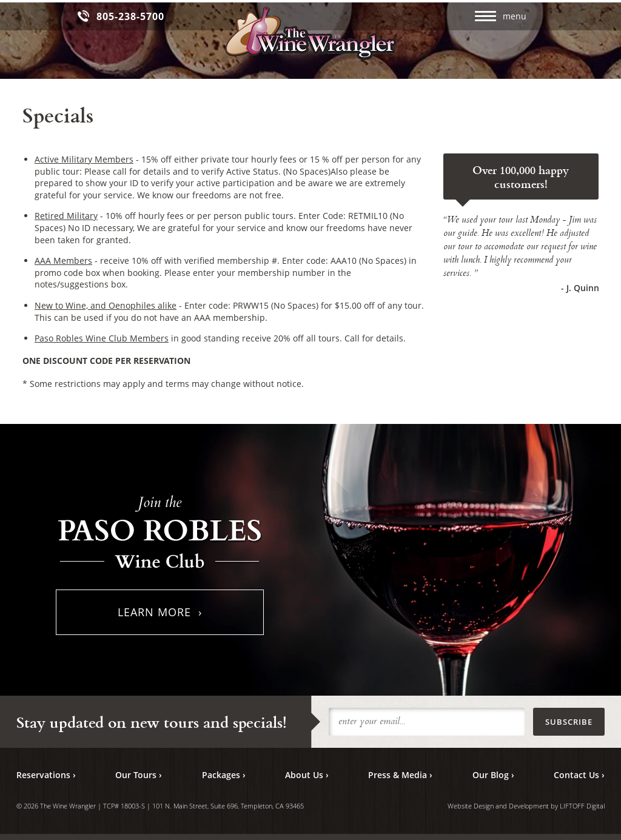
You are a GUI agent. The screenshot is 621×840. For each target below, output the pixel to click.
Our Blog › (493, 775)
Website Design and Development (498, 806)
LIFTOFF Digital (582, 806)
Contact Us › (579, 775)
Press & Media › (400, 775)
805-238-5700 (130, 16)
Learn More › (160, 612)
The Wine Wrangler (311, 34)
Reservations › (46, 775)
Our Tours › (139, 775)
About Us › (307, 775)
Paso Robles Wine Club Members (102, 338)
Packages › (224, 775)
